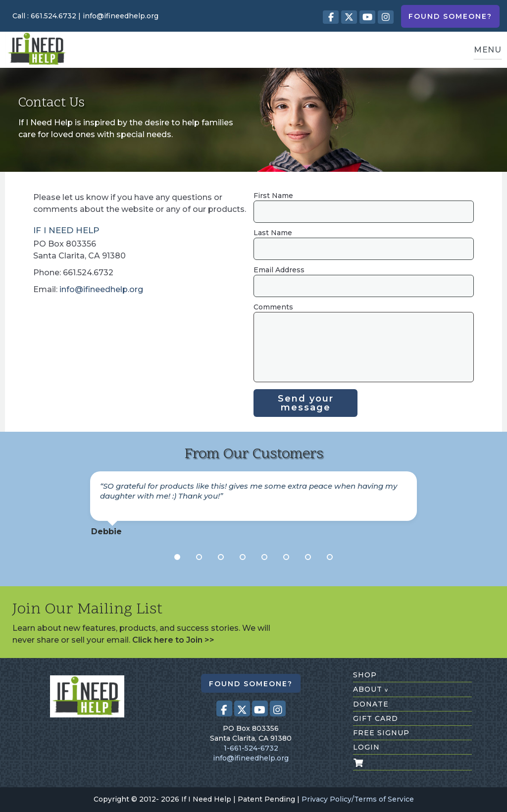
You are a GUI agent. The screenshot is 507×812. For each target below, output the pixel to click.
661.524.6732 (53, 16)
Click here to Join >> (173, 640)
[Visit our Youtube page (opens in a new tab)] (367, 17)
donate (371, 704)
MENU (488, 50)
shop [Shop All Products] (365, 675)
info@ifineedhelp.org (121, 16)
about (371, 689)
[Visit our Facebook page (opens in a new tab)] (331, 17)
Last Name (273, 233)
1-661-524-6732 (251, 748)
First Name (273, 196)
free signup (381, 733)
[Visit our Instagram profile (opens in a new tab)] (386, 17)
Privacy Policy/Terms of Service (358, 799)
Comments (273, 307)
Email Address (279, 270)
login (366, 747)
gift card (376, 718)
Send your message (306, 403)
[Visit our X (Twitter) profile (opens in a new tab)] (349, 17)
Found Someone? (450, 16)
